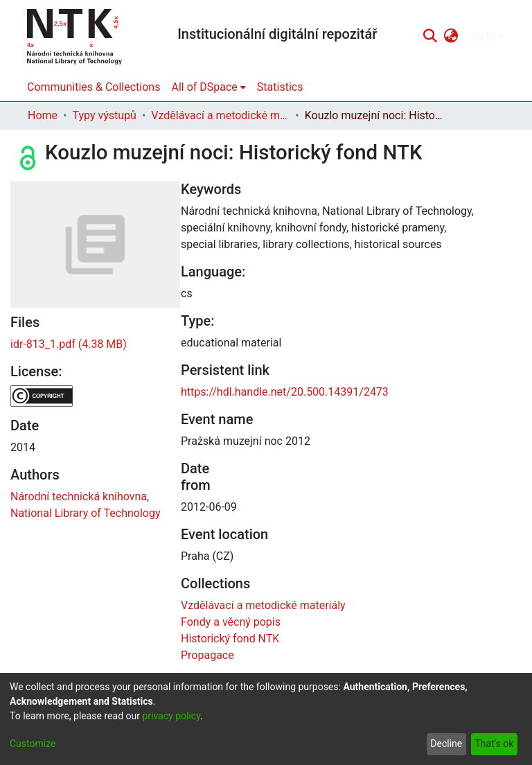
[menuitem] (451, 37)
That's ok (494, 744)
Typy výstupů (104, 115)
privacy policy (171, 716)
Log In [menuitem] (480, 36)
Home (43, 115)
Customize (33, 744)
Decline (446, 744)
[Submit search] (430, 37)
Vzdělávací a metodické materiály (220, 115)
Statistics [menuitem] (280, 87)
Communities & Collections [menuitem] (94, 87)
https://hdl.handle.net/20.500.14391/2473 (285, 392)
